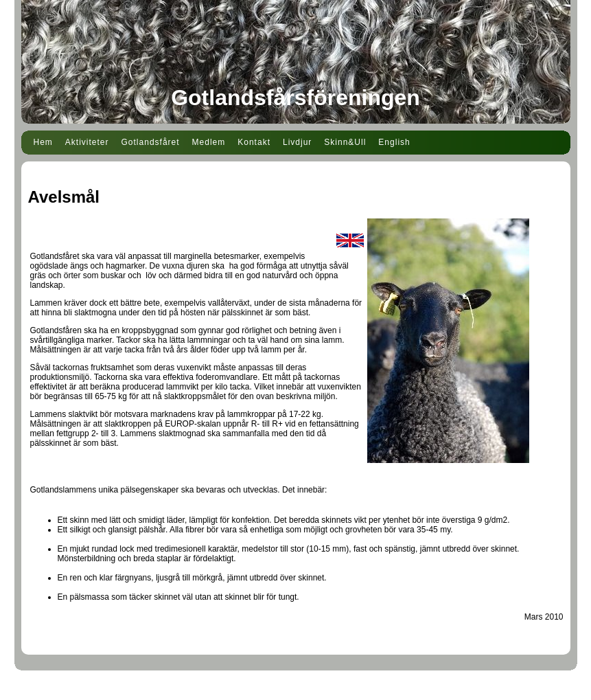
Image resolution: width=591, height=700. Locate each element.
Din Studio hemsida (295, 692)
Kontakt (254, 142)
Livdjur (297, 142)
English (394, 142)
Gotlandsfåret (151, 142)
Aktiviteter (87, 142)
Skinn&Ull (345, 142)
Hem (43, 142)
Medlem (209, 142)
